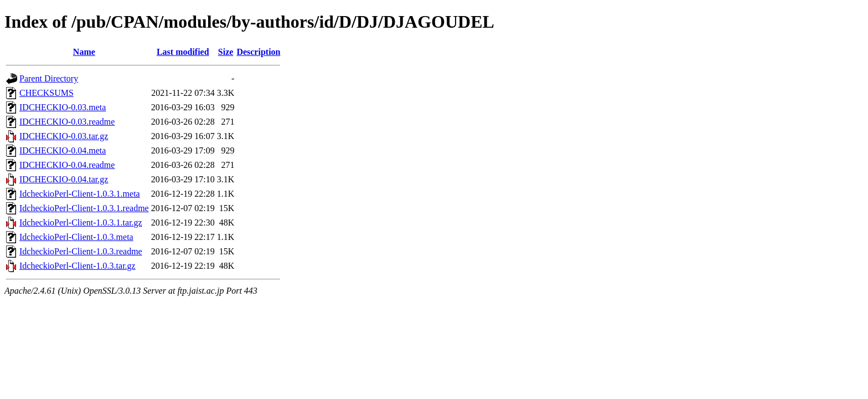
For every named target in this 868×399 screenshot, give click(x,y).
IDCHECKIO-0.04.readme (67, 165)
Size (226, 52)
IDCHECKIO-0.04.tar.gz (64, 179)
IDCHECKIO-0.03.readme (67, 122)
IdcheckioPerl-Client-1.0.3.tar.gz (77, 266)
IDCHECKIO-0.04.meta (63, 150)
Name (84, 52)
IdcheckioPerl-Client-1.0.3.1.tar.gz (81, 222)
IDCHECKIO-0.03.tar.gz (64, 136)
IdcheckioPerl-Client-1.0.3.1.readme (84, 208)
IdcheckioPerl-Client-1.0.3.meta (76, 237)
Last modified (183, 52)
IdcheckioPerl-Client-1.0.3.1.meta (80, 194)
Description (258, 52)
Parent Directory (49, 78)
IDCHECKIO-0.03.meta (63, 107)
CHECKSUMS (46, 93)
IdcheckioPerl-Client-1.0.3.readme (81, 251)
